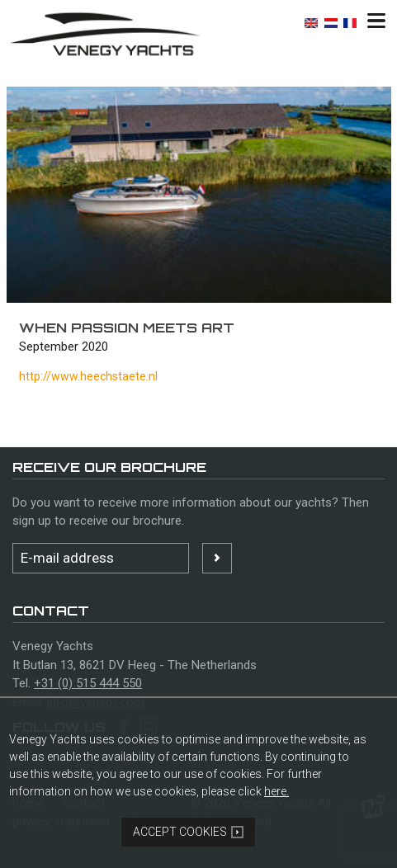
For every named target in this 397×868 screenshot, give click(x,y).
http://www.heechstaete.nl (88, 376)
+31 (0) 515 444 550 (88, 683)
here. (276, 791)
